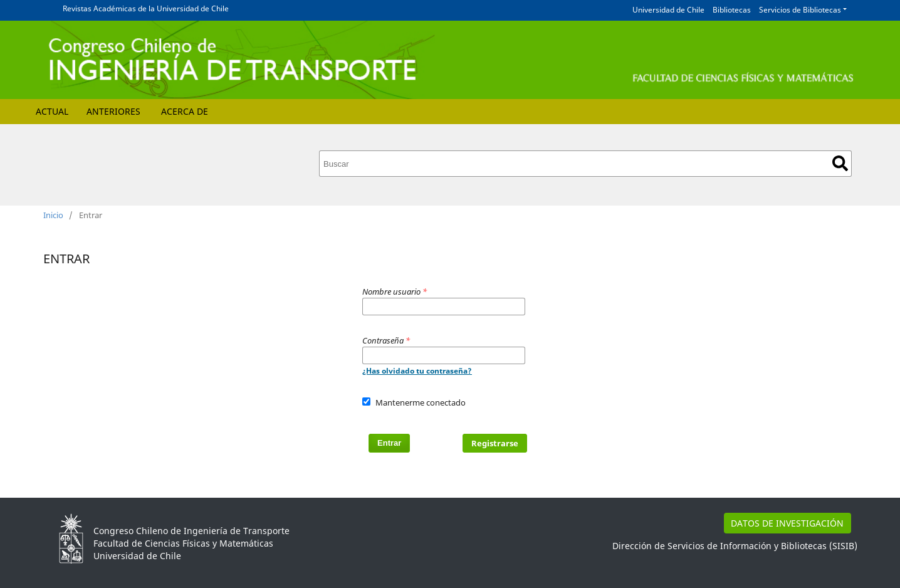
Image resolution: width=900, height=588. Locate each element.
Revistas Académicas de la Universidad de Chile (146, 8)
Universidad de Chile (668, 10)
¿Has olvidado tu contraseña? (417, 371)
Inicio (53, 215)
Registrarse (495, 443)
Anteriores (113, 111)
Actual (52, 111)
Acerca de (185, 111)
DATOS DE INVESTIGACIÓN (787, 523)
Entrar (389, 443)
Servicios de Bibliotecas (800, 10)
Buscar (840, 163)
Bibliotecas (732, 10)
